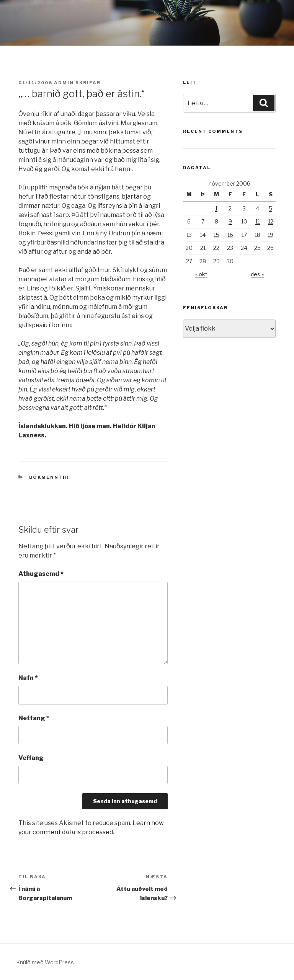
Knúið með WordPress (45, 962)
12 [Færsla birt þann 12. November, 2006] (271, 221)
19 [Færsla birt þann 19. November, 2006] (270, 235)
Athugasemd (41, 574)
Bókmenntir (49, 477)
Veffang (31, 758)
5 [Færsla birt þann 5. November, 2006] (270, 208)
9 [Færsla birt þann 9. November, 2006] (230, 221)
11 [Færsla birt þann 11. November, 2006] (258, 221)
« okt (201, 274)
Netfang (34, 718)
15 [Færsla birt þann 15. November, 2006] (216, 235)
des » (257, 274)
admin (64, 83)
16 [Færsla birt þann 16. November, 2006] (230, 235)
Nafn (28, 678)
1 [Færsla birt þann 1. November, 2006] (216, 208)
